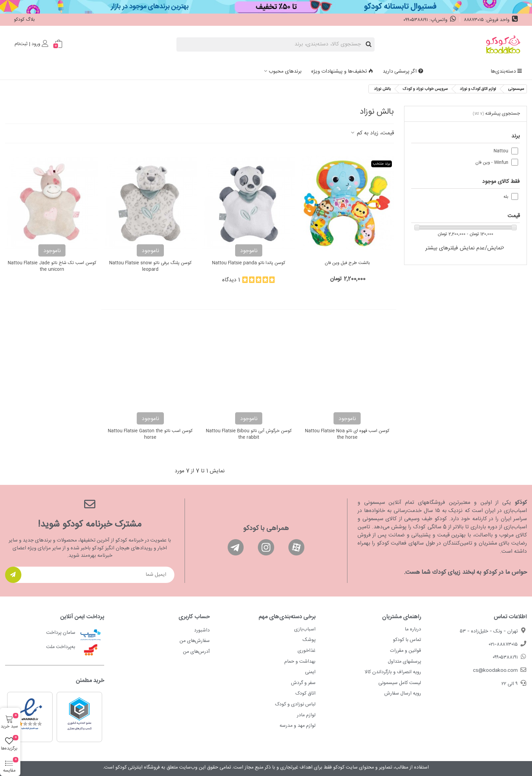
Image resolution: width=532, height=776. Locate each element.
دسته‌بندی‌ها (506, 71)
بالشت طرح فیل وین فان (347, 263)
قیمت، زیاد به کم (372, 133)
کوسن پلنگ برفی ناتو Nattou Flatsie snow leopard (150, 267)
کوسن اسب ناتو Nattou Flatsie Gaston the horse (150, 434)
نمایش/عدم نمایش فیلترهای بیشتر (464, 248)
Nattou (501, 151)
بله (506, 197)
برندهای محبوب (285, 71)
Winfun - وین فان (492, 163)
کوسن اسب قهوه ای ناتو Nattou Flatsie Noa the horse (347, 434)
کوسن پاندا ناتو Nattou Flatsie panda (249, 263)
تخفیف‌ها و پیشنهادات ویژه (342, 71)
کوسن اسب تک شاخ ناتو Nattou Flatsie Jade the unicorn (52, 267)
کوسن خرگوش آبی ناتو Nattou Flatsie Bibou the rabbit (249, 434)
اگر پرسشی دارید (403, 71)
